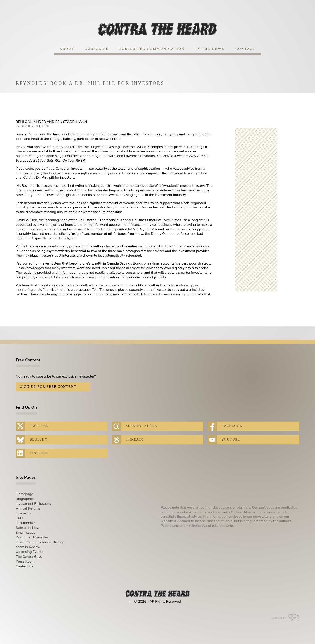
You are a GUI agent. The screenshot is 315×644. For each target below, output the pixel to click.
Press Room (25, 561)
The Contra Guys (29, 557)
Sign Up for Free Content (48, 387)
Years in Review (28, 547)
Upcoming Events (29, 552)
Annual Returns (28, 508)
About (67, 49)
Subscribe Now (28, 528)
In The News (210, 49)
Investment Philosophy (34, 504)
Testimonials (26, 523)
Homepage (24, 494)
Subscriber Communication (152, 49)
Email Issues (25, 533)
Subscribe (97, 49)
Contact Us (24, 566)
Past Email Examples (32, 537)
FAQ (19, 518)
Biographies (25, 499)
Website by (285, 618)
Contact (245, 49)
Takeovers (24, 513)
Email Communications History (40, 542)
